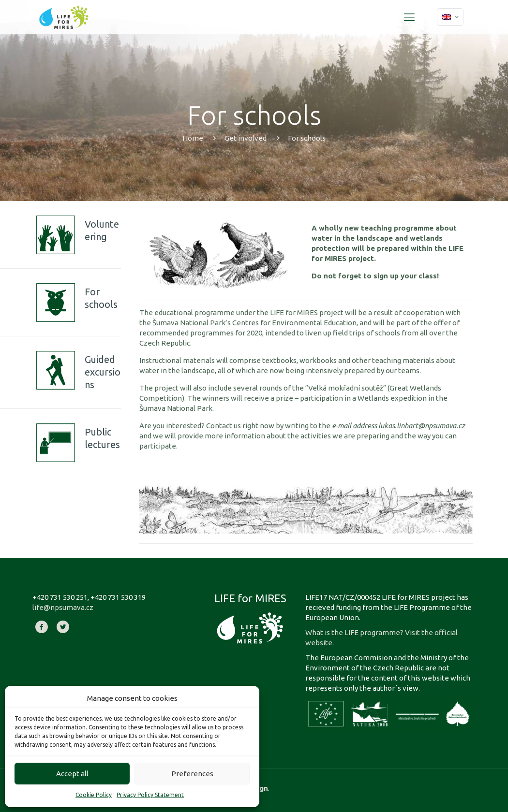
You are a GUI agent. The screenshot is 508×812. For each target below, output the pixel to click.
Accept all (72, 774)
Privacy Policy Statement (150, 795)
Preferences (192, 774)
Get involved (246, 138)
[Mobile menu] (409, 17)
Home (193, 138)
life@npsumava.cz (63, 607)
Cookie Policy (94, 795)
